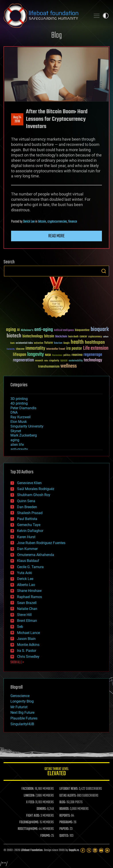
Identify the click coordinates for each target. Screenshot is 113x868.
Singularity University (27, 426)
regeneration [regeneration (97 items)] (23, 360)
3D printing (19, 399)
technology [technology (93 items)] (93, 360)
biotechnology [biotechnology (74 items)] (33, 336)
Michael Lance (28, 633)
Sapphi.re (74, 850)
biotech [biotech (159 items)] (14, 336)
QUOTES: (64, 836)
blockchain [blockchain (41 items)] (61, 337)
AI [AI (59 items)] (18, 330)
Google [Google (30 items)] (66, 343)
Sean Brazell (27, 603)
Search (104, 271)
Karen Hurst (26, 537)
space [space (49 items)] (64, 360)
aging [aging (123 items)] (11, 330)
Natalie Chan (27, 609)
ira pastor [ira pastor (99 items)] (74, 349)
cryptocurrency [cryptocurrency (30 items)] (95, 337)
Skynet (16, 431)
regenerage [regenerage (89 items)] (93, 355)
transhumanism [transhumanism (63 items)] (49, 367)
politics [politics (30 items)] (67, 355)
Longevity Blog (22, 701)
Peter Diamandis (23, 408)
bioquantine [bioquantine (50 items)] (82, 330)
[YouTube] (101, 850)
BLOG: (63, 802)
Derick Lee (29, 222)
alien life (17, 445)
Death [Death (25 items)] (12, 343)
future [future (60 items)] (49, 343)
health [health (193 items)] (77, 342)
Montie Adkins (28, 645)
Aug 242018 (17, 119)
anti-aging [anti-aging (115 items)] (44, 330)
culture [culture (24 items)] (106, 337)
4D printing (19, 403)
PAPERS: (64, 829)
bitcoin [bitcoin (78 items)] (49, 336)
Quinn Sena (26, 501)
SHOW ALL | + (17, 662)
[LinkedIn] (95, 850)
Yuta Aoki (25, 573)
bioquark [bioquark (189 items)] (100, 330)
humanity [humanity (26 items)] (11, 349)
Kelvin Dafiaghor (30, 531)
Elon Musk (19, 422)
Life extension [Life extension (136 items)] (96, 348)
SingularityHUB (22, 724)
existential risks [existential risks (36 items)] (24, 343)
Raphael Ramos (29, 597)
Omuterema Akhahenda (36, 555)
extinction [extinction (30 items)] (39, 343)
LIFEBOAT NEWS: (69, 789)
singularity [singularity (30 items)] (54, 361)
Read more (56, 236)
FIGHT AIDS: (33, 816)
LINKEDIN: (29, 796)
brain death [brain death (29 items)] (73, 337)
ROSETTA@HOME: (28, 829)
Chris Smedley (28, 657)
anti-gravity (19, 449)
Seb (20, 627)
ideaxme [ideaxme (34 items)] (20, 349)
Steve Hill (24, 615)
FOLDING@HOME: (29, 822)
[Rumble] (107, 850)
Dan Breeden (27, 507)
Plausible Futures (24, 718)
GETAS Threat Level (56, 772)
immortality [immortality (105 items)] (35, 348)
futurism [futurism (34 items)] (58, 343)
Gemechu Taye (29, 525)
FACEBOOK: (28, 789)
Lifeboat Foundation (32, 850)
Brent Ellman (27, 621)
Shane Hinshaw (29, 591)
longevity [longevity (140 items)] (36, 355)
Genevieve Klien (29, 483)
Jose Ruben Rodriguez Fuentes (41, 543)
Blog (56, 36)
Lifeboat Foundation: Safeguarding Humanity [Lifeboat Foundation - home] (45, 16)
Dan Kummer (27, 549)
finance (73, 222)
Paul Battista (27, 519)
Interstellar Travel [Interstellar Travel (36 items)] (56, 349)
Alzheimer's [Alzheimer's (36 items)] (27, 330)
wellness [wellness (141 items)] (69, 366)
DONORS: (42, 809)
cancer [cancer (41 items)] (83, 337)
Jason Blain (26, 639)
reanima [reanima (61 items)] (77, 355)
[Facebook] (83, 850)
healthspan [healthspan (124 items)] (95, 343)
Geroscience (20, 696)
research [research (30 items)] (39, 361)
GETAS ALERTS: (68, 796)
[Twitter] (89, 850)
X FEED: (30, 802)
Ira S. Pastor (27, 651)
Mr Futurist (19, 707)
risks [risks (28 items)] (46, 361)
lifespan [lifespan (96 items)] (19, 355)
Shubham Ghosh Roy (34, 495)
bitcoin (42, 222)
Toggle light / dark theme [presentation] (106, 16)
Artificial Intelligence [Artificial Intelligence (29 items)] (64, 330)
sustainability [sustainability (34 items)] (76, 361)
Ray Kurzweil (20, 417)
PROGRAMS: (66, 822)
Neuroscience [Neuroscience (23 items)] (57, 356)
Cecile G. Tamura (30, 567)
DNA (14, 412)
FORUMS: (45, 836)
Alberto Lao (26, 585)
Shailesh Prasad (30, 513)
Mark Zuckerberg (24, 435)
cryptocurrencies (57, 222)
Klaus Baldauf (28, 561)
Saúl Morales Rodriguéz (36, 489)
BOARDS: (64, 809)
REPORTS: (65, 816)
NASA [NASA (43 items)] (48, 355)
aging (15, 440)
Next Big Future (22, 713)
